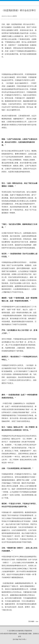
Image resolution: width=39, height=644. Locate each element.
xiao (37, 621)
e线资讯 (15, 16)
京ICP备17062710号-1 (19, 639)
